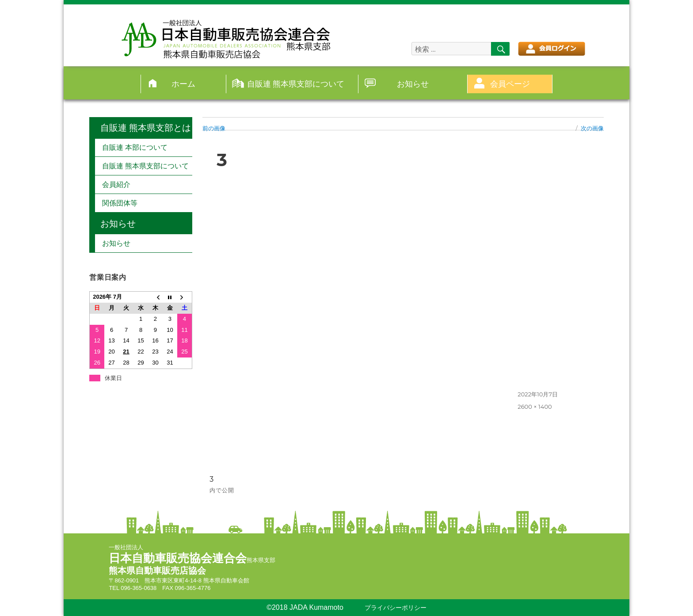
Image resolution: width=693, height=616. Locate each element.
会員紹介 (116, 184)
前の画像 (214, 128)
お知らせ (413, 84)
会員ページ (510, 84)
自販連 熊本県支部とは (146, 128)
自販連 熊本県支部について (296, 84)
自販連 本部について (135, 147)
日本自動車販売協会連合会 (178, 558)
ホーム (183, 84)
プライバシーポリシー (396, 608)
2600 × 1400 (535, 407)
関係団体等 (120, 203)
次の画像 (592, 128)
